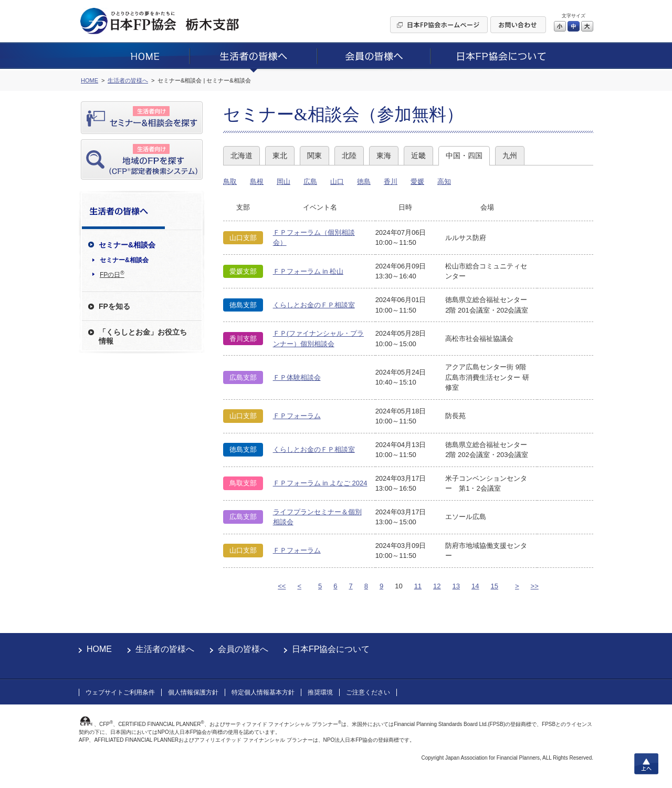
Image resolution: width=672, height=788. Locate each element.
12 (437, 586)
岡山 (283, 182)
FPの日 (112, 274)
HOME (99, 649)
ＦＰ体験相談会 (297, 377)
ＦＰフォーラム (297, 416)
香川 (391, 182)
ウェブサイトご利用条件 (120, 692)
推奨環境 (320, 692)
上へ (646, 764)
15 (495, 586)
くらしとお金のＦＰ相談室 (314, 305)
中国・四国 (464, 155)
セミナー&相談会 (124, 260)
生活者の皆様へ (165, 649)
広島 (310, 182)
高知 (444, 182)
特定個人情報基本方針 (263, 692)
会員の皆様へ (243, 649)
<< (282, 586)
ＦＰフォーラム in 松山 (308, 271)
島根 (257, 182)
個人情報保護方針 (193, 692)
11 (418, 586)
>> (535, 586)
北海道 (241, 155)
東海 (384, 155)
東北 (280, 155)
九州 (510, 155)
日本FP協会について (331, 649)
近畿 (418, 155)
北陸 (349, 155)
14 (475, 586)
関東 (314, 155)
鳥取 (230, 182)
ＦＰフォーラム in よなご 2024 (320, 483)
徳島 (364, 182)
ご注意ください (368, 692)
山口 (337, 182)
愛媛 (417, 182)
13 (456, 586)
